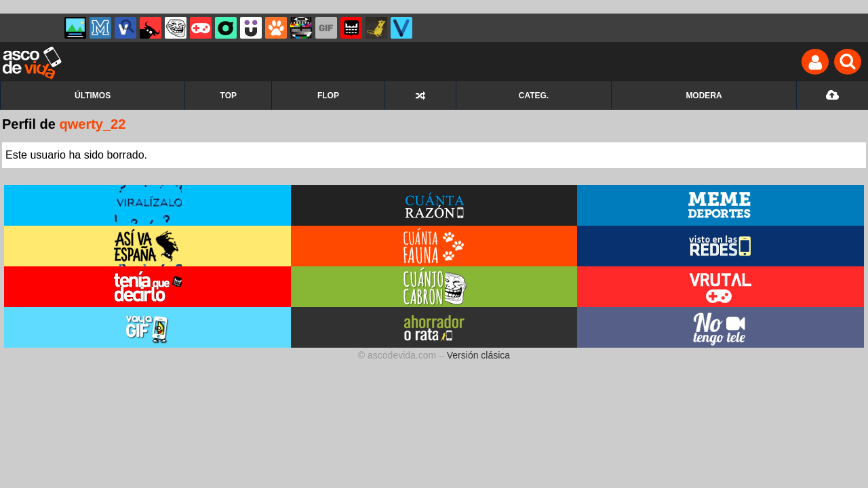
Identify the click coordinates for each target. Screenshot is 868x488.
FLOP (328, 96)
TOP (229, 96)
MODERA (704, 96)
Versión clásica (478, 355)
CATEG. (534, 96)
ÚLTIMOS (93, 96)
